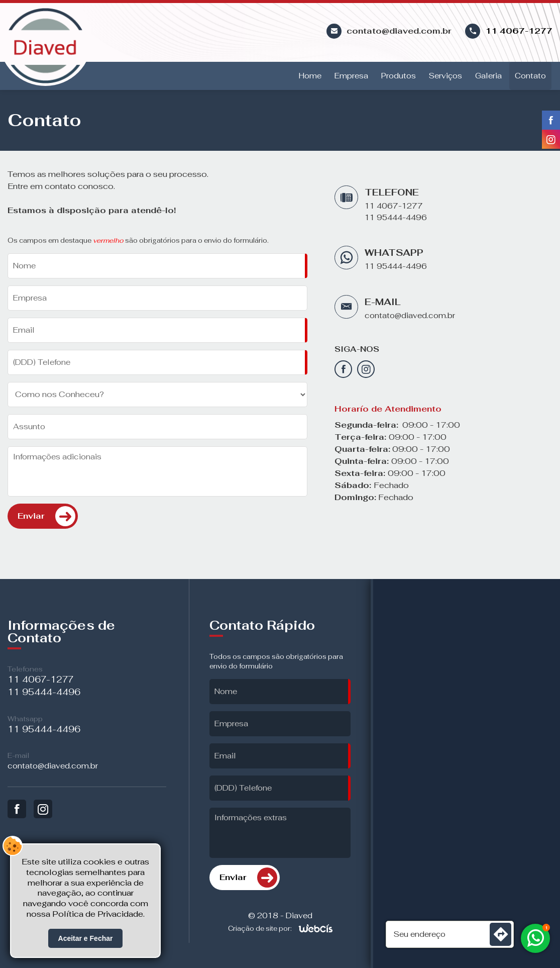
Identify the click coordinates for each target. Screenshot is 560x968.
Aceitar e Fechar (86, 938)
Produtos (399, 76)
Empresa (351, 76)
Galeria (488, 76)
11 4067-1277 (519, 31)
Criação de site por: (260, 929)
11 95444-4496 (396, 217)
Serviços (445, 76)
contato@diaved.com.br (410, 315)
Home (310, 76)
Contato (530, 76)
